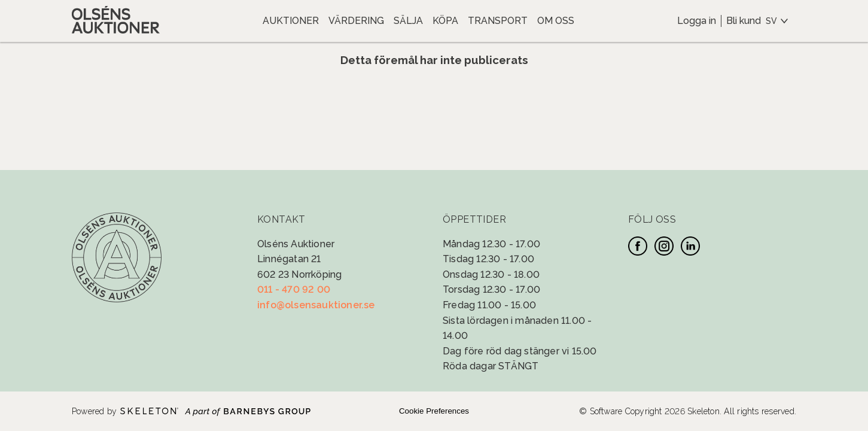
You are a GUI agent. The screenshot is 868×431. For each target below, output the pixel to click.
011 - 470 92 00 (294, 289)
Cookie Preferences (434, 411)
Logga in (697, 21)
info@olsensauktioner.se (316, 305)
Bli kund (744, 21)
